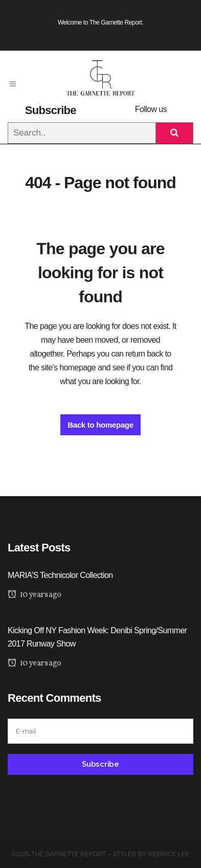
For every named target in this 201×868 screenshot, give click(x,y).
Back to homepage (100, 425)
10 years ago (35, 595)
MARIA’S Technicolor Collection (60, 575)
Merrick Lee (169, 854)
